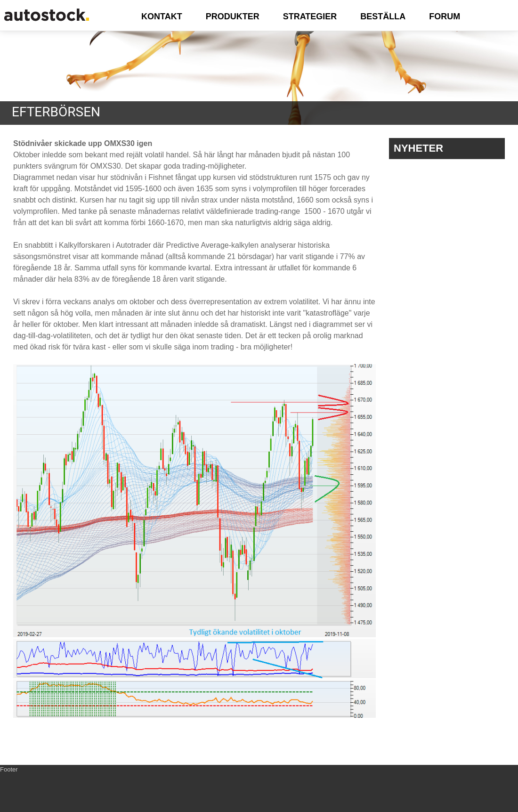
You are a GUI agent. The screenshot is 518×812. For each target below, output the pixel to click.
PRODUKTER (233, 16)
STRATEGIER (310, 16)
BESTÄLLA (383, 16)
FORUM (445, 16)
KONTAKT (162, 16)
